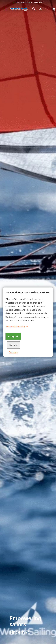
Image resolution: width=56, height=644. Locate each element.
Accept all (13, 336)
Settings (13, 352)
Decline (13, 345)
